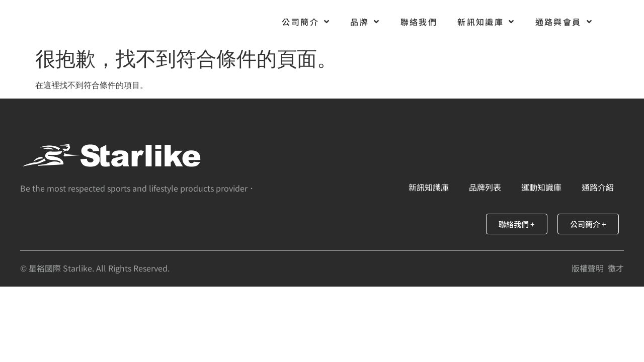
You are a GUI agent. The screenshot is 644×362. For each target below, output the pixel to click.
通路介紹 (598, 187)
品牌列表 (485, 187)
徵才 (616, 268)
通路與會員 (564, 22)
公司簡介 (306, 22)
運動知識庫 (541, 187)
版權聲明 (588, 268)
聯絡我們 (419, 22)
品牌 (365, 22)
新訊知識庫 (486, 22)
